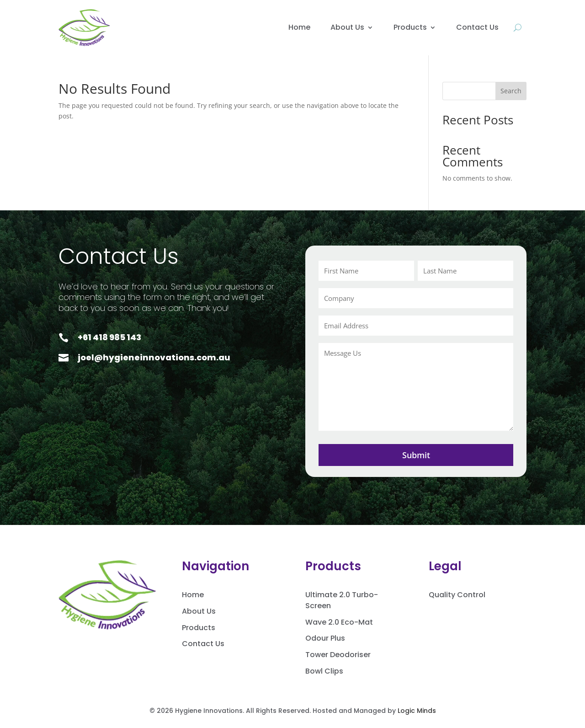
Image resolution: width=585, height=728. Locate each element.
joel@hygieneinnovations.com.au (154, 358)
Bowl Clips (324, 671)
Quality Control (457, 595)
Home (299, 27)
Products (410, 27)
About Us (347, 27)
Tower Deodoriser (338, 655)
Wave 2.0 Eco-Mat (339, 622)
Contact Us (477, 27)
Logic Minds (417, 711)
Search (511, 91)
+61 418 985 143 (109, 337)
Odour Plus (325, 638)
